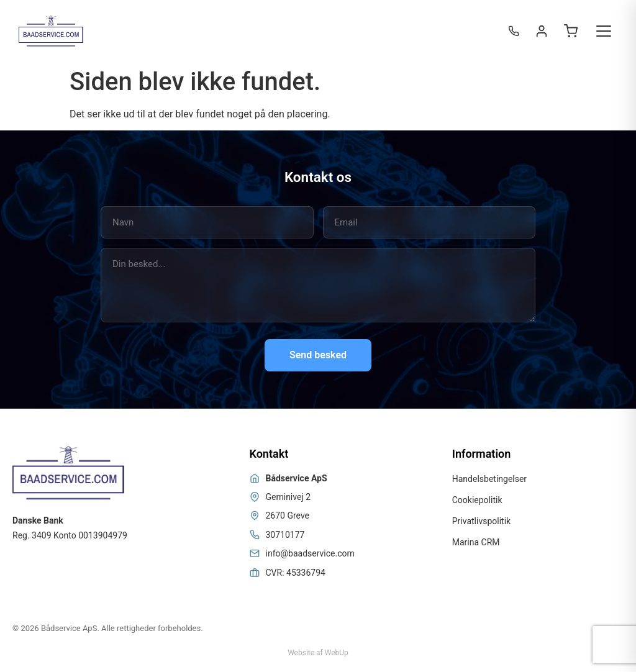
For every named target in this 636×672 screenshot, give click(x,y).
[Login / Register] (542, 31)
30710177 (285, 535)
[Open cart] (571, 31)
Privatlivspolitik (481, 521)
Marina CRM (476, 542)
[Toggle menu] (604, 31)
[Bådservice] (51, 31)
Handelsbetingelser (489, 479)
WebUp (337, 653)
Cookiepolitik (477, 500)
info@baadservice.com (310, 553)
